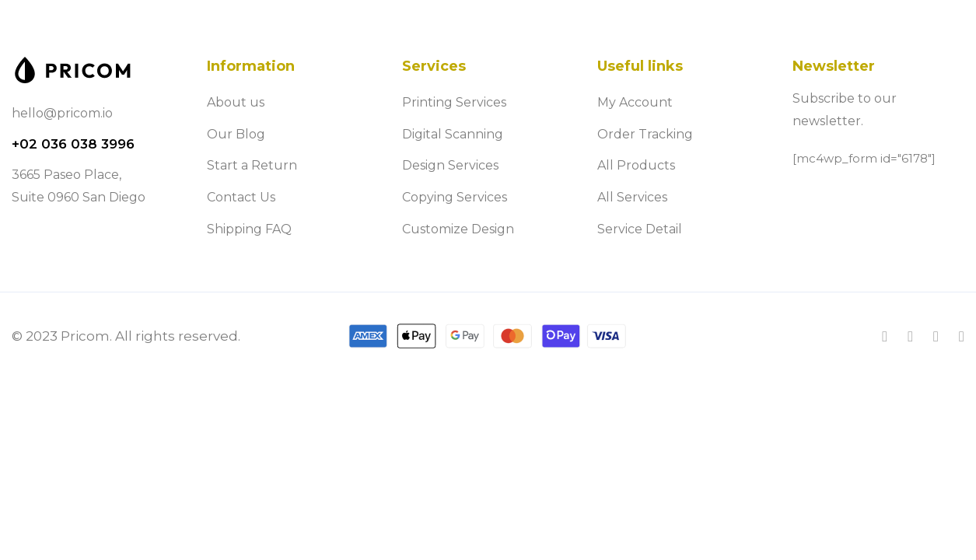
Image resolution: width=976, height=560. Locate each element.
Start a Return (252, 165)
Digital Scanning (453, 134)
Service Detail (640, 229)
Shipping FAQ (249, 229)
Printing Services (454, 102)
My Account (635, 102)
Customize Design (458, 229)
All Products (636, 165)
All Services (632, 197)
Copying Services (455, 197)
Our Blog (236, 134)
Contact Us (241, 197)
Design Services (450, 165)
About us (236, 102)
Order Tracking (645, 134)
